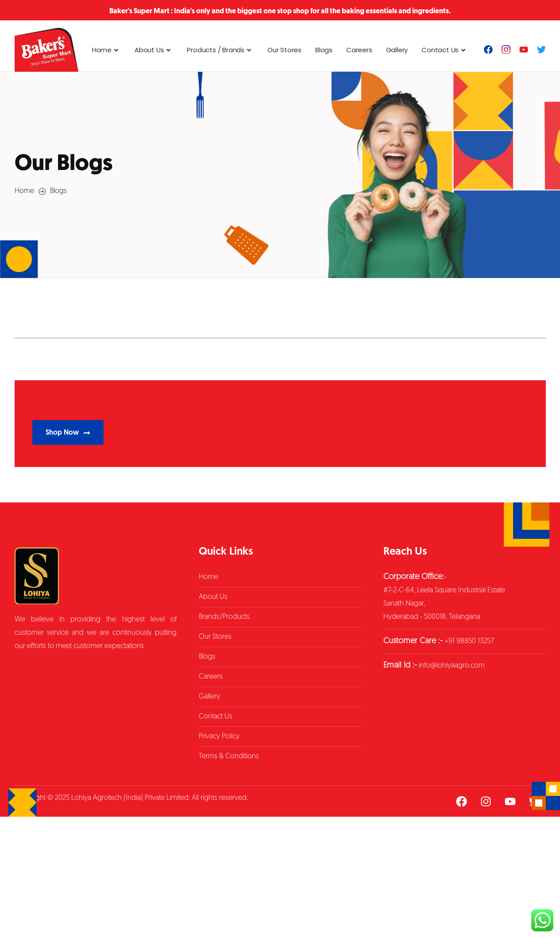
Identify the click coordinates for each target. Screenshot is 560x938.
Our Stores (284, 50)
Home (106, 50)
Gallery (397, 50)
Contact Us (445, 50)
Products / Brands (220, 50)
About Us (154, 50)
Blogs (324, 50)
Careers (359, 50)
